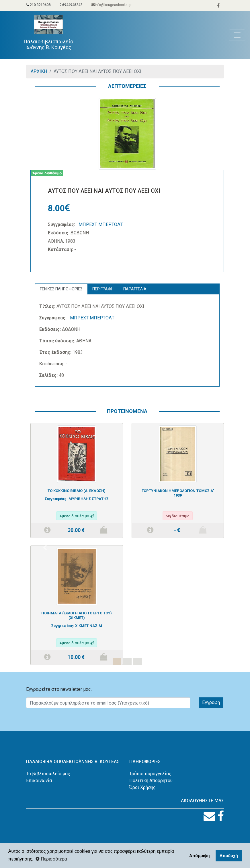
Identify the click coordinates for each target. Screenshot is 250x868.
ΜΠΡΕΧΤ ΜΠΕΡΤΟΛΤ (101, 224)
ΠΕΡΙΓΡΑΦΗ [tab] (103, 289)
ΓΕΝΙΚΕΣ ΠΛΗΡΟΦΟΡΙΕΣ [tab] (61, 289)
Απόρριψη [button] (200, 856)
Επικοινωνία (39, 781)
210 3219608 (39, 5)
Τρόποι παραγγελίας (150, 774)
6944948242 (71, 5)
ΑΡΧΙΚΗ (39, 71)
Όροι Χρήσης (142, 787)
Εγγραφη (211, 702)
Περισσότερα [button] (51, 859)
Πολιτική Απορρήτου (151, 781)
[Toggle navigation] (237, 35)
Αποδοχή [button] (229, 856)
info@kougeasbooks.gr (112, 5)
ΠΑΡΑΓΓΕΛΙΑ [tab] (135, 289)
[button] (45, 547)
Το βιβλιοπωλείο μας (48, 774)
